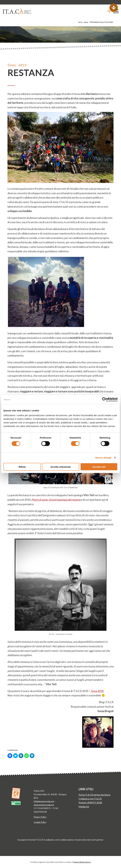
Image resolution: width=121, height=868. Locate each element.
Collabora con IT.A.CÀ (90, 799)
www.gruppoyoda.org (44, 805)
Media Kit (84, 807)
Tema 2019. (97, 691)
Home (86, 22)
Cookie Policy (40, 822)
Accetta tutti (99, 467)
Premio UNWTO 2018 (90, 802)
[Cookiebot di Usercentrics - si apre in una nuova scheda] (104, 400)
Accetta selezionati (60, 467)
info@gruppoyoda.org (44, 801)
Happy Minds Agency (82, 862)
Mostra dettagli (103, 458)
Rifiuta (22, 467)
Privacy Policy (40, 817)
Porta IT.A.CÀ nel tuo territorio (94, 795)
